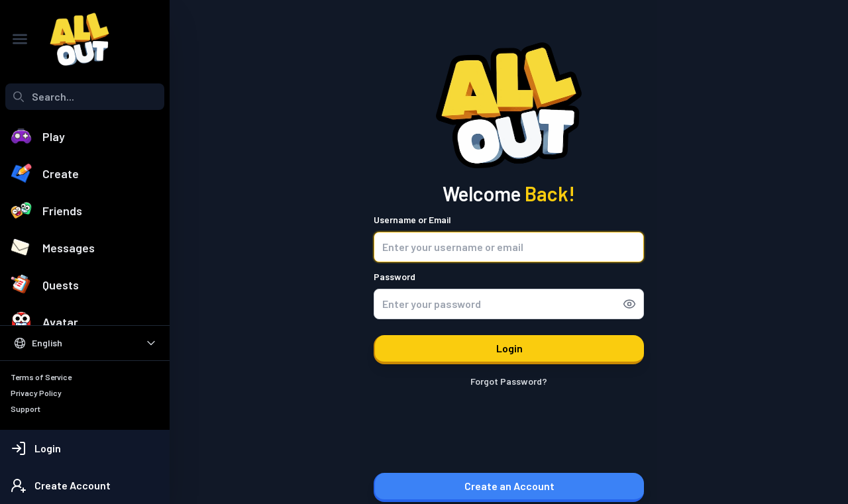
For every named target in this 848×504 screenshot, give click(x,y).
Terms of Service (41, 377)
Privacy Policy (36, 393)
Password (395, 277)
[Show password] (633, 304)
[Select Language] (85, 343)
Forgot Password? (509, 381)
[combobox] (85, 97)
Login (509, 348)
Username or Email (412, 220)
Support (26, 409)
